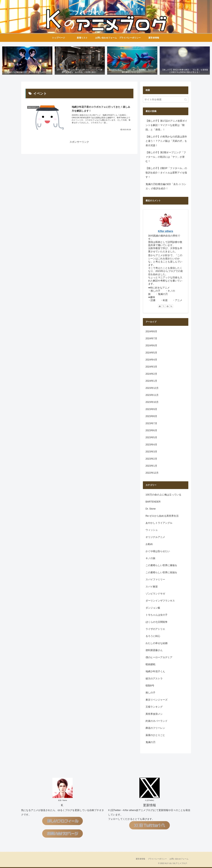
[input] (166, 100)
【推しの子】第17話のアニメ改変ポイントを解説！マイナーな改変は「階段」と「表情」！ (166, 125)
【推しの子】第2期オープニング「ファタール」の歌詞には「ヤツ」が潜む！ (166, 157)
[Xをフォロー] (164, 306)
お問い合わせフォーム (179, 859)
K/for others (165, 231)
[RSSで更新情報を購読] (171, 306)
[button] (186, 100)
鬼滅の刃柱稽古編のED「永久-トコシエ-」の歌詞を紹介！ (166, 186)
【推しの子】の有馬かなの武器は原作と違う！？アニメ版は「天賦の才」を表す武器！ (166, 141)
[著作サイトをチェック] (160, 306)
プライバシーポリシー (157, 859)
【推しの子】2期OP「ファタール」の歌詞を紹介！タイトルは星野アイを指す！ (166, 173)
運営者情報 (140, 859)
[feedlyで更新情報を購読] (167, 306)
